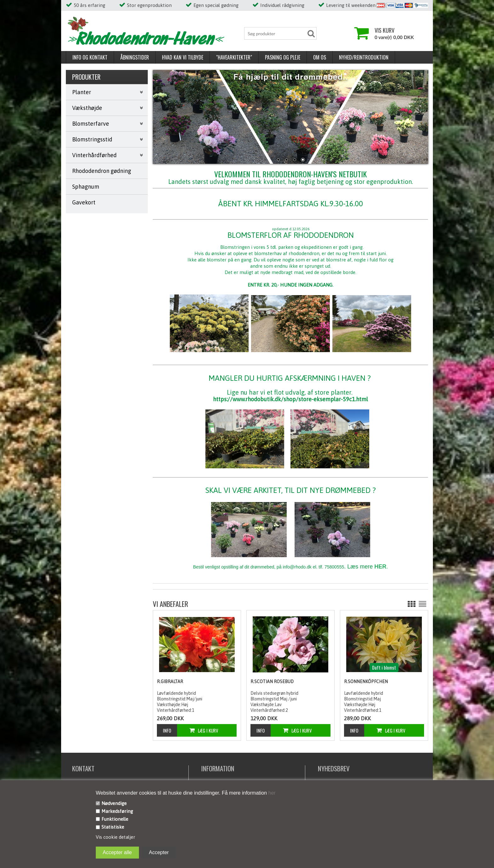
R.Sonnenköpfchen (366, 682)
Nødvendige (114, 803)
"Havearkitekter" (234, 57)
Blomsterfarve (91, 124)
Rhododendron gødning (102, 171)
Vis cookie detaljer (115, 837)
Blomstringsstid (92, 139)
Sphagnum (86, 187)
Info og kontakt (90, 57)
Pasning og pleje (283, 57)
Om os (320, 57)
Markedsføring (117, 811)
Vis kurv (385, 30)
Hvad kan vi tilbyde (183, 57)
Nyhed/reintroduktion (364, 57)
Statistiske (113, 827)
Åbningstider (135, 57)
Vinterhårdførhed (94, 155)
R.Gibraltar (170, 682)
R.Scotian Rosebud (272, 682)
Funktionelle (115, 819)
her (271, 793)
